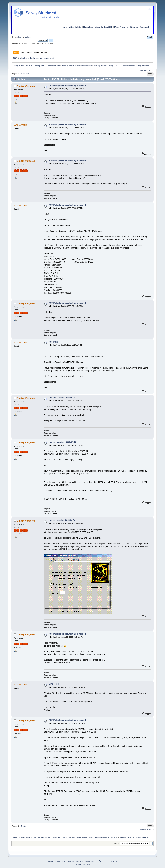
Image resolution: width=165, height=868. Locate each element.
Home (64, 27)
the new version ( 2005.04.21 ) (63, 442)
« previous (144, 70)
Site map (134, 27)
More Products (121, 27)
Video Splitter (75, 27)
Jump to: (117, 844)
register (28, 37)
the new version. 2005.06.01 (62, 398)
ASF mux (53, 342)
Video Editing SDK (104, 27)
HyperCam (88, 27)
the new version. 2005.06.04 (62, 520)
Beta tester (54, 684)
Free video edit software (109, 861)
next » (151, 70)
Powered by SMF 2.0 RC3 (57, 861)
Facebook (145, 27)
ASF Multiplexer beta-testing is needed (67, 86)
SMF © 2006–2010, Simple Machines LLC (83, 861)
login (20, 37)
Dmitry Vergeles (26, 86)
